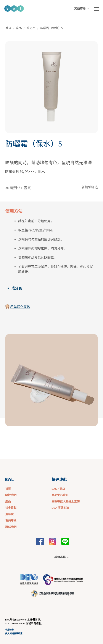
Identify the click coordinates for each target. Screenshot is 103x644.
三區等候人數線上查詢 (66, 502)
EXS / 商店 (58, 489)
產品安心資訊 (20, 306)
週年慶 (9, 514)
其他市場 (81, 9)
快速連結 (59, 479)
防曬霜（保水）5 (34, 144)
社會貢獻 (11, 508)
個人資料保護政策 (14, 634)
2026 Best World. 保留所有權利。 (26, 623)
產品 (19, 28)
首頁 (8, 28)
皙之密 (31, 28)
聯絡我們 (11, 527)
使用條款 (10, 630)
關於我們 (11, 495)
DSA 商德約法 (60, 508)
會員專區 (11, 520)
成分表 (17, 288)
